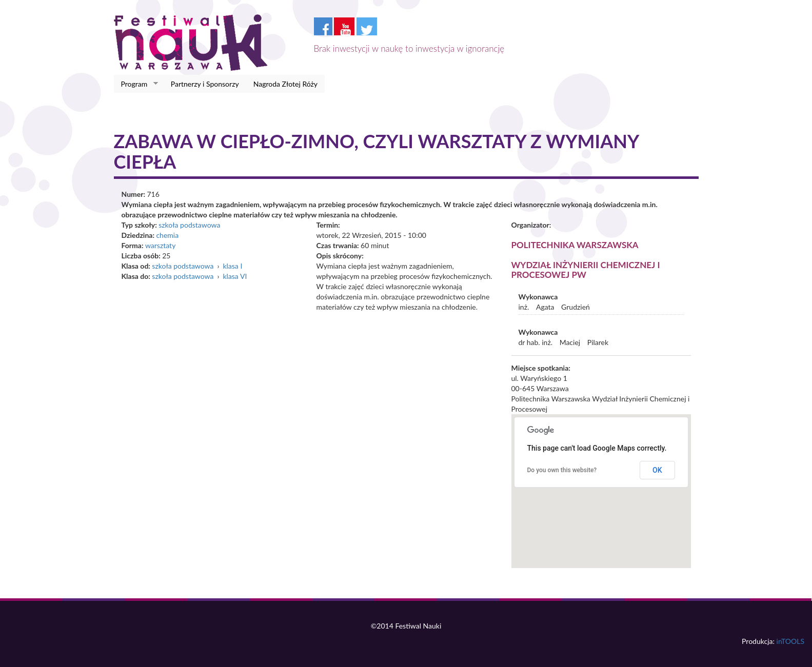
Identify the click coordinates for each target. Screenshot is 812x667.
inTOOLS (790, 641)
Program (136, 84)
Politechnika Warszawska (575, 245)
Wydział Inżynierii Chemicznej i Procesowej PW (586, 270)
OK (657, 470)
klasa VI (235, 276)
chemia (167, 235)
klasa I (232, 266)
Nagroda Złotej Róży (285, 84)
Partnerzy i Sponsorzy (205, 84)
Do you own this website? (562, 470)
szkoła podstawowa (189, 225)
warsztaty (160, 245)
